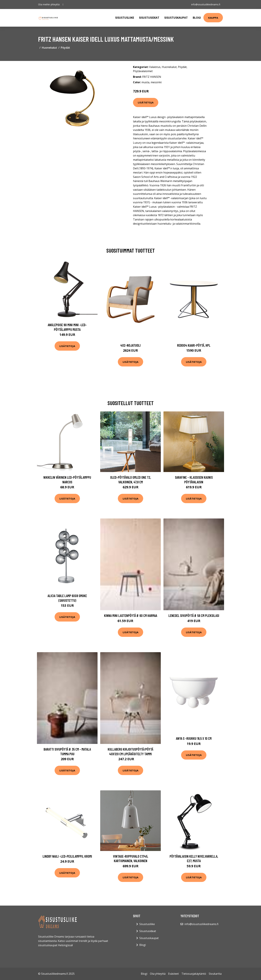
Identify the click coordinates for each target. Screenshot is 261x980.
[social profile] (63, 4)
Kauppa (213, 18)
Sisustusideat (149, 18)
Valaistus (155, 67)
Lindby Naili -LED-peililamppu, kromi (67, 856)
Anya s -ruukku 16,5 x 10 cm (194, 738)
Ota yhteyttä (158, 974)
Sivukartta (215, 974)
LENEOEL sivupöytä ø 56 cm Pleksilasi (194, 615)
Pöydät (65, 48)
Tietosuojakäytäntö (194, 974)
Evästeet (173, 974)
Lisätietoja (146, 102)
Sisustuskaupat (176, 18)
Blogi (197, 18)
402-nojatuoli (130, 345)
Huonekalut (49, 48)
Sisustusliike (125, 18)
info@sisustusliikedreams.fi (206, 4)
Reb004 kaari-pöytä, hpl (194, 345)
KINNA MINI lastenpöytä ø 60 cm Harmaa (131, 615)
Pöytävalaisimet (143, 71)
